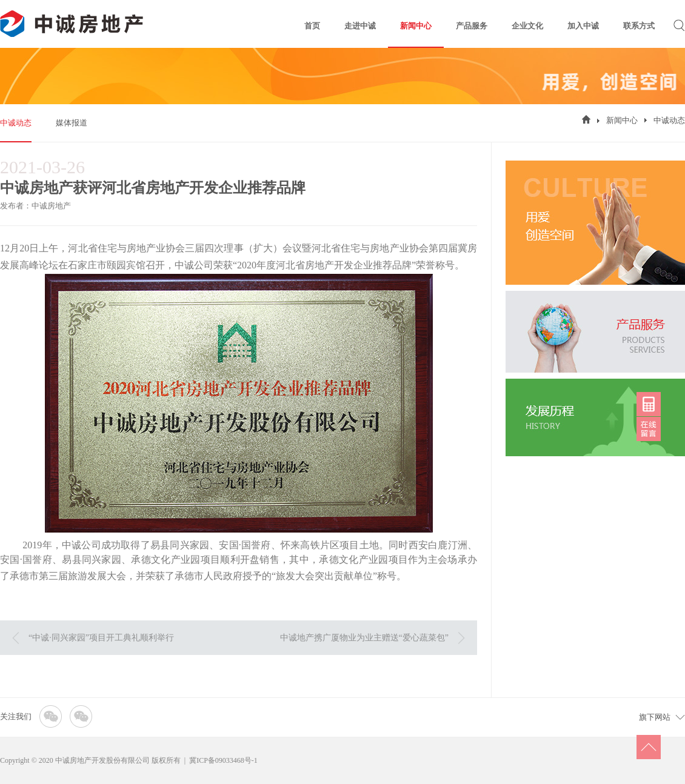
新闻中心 (622, 120)
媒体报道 (72, 123)
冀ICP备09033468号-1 (223, 760)
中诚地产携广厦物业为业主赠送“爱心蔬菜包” (364, 638)
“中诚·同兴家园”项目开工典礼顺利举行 (101, 638)
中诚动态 (16, 123)
